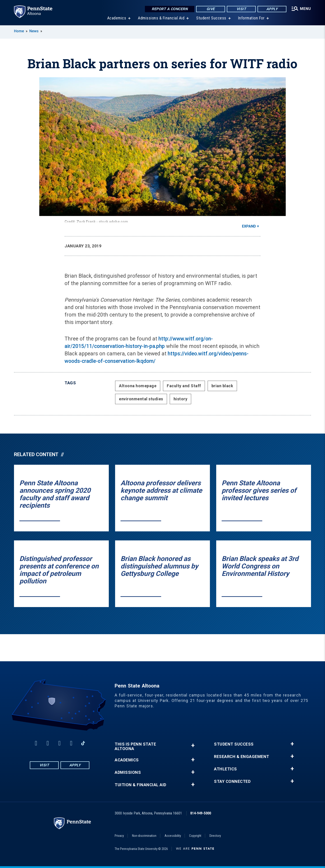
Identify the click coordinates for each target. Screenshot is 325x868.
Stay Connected (232, 781)
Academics (117, 18)
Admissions (128, 772)
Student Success (211, 18)
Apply (272, 9)
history (181, 399)
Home (19, 31)
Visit (241, 9)
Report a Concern (170, 9)
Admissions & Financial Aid (161, 18)
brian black (222, 386)
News (34, 31)
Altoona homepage (138, 386)
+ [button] (193, 745)
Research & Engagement (242, 757)
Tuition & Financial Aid (140, 785)
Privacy (119, 836)
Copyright (195, 836)
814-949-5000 (201, 813)
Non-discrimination (144, 836)
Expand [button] (249, 226)
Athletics (225, 769)
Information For (251, 18)
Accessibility (173, 836)
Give (211, 9)
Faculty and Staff (184, 386)
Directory (215, 836)
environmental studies (141, 399)
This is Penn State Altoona (135, 746)
